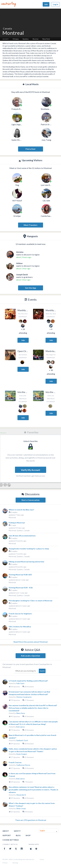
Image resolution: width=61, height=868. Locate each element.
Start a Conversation (30, 500)
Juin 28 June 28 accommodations (22, 536)
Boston (36, 39)
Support (7, 835)
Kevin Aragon (22, 754)
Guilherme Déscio (23, 765)
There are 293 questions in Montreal (31, 820)
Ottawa (16, 39)
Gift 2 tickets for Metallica (20, 627)
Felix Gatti (20, 683)
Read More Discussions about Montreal (30, 642)
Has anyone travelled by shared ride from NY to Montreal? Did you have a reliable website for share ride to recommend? (33, 708)
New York (46, 39)
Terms (42, 859)
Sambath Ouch (22, 740)
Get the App (31, 288)
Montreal (12, 517)
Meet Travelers (30, 225)
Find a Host (30, 149)
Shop (28, 835)
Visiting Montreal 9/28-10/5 (20, 575)
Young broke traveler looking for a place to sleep (29, 549)
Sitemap (15, 863)
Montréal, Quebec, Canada (19, 569)
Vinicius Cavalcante (24, 697)
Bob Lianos (21, 727)
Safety (17, 831)
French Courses (15, 762)
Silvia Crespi (21, 808)
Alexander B (21, 795)
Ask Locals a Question (30, 656)
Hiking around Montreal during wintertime (26, 562)
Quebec (26, 39)
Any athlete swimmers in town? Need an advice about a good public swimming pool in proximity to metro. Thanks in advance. (33, 790)
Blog (18, 835)
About (6, 831)
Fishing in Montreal (17, 523)
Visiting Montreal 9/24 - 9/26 (21, 588)
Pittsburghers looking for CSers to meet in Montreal (30, 601)
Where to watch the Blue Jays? (21, 510)
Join (46, 4)
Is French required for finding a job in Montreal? (28, 681)
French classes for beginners (20, 614)
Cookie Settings (11, 840)
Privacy (5, 863)
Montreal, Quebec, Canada (19, 530)
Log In (56, 4)
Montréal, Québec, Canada (19, 595)
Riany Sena (21, 713)
